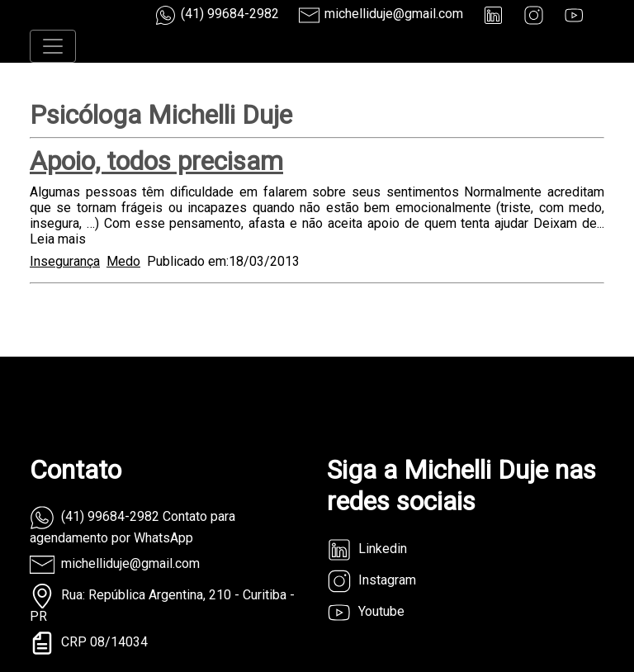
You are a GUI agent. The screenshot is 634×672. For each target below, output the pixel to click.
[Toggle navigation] (53, 46)
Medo (123, 261)
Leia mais (58, 239)
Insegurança (65, 261)
